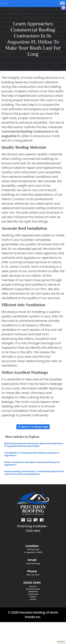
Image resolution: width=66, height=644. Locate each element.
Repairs (33, 616)
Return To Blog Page (33, 428)
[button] (63, 8)
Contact (33, 621)
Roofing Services (33, 603)
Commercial (33, 612)
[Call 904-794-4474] (7, 4)
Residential (33, 608)
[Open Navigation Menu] (62, 4)
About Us (33, 599)
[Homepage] (2, 4)
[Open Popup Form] (12, 4)
